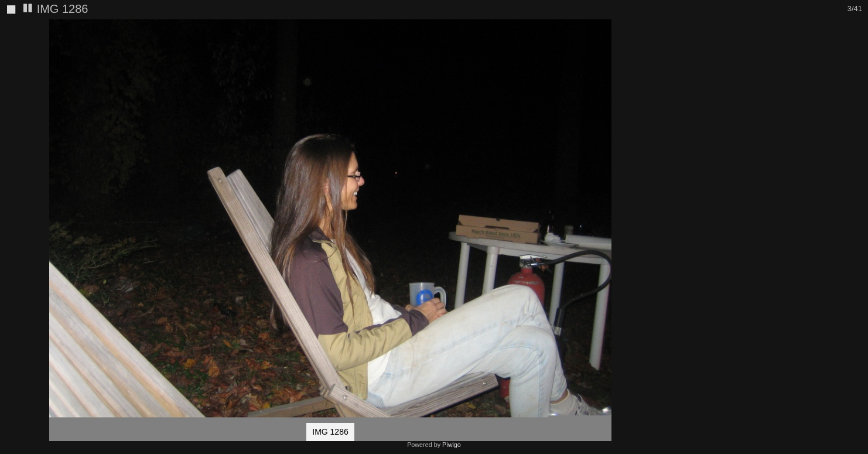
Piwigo (452, 445)
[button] (650, 30)
